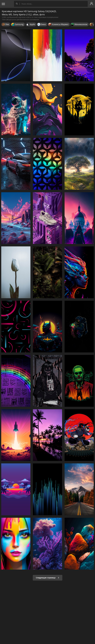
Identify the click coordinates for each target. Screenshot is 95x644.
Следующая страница (48, 578)
